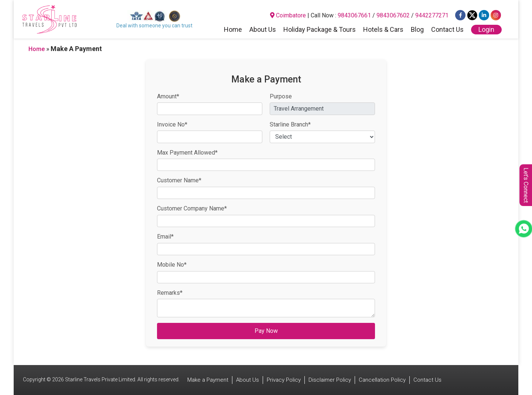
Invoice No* (172, 124)
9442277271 (432, 15)
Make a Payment (208, 380)
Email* (165, 237)
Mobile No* (172, 265)
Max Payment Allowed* (187, 153)
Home (233, 30)
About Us (263, 30)
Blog (417, 30)
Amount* (168, 96)
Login (486, 29)
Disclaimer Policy (330, 380)
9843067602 (393, 15)
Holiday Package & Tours (320, 30)
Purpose (281, 96)
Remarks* (170, 293)
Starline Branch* (290, 124)
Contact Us (447, 30)
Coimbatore (288, 15)
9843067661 (354, 15)
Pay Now (266, 331)
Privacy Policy (284, 380)
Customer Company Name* (192, 208)
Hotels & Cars (383, 30)
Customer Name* (179, 180)
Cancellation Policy (382, 380)
